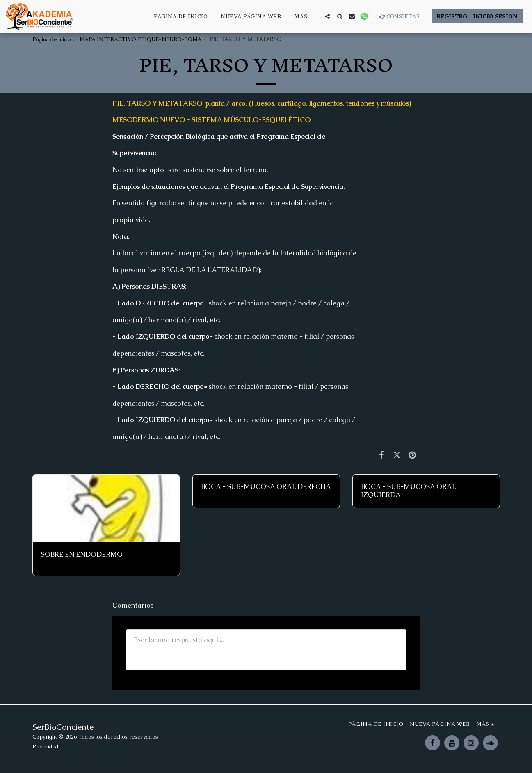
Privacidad (46, 747)
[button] (327, 16)
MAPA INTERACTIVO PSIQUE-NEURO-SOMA (140, 39)
